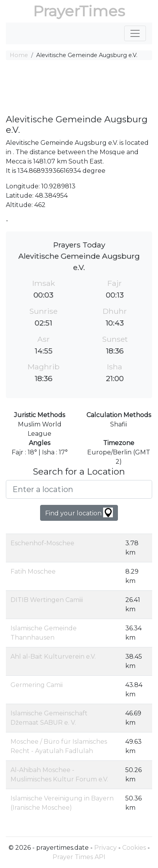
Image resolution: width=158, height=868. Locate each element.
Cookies (134, 848)
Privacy (105, 848)
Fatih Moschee (33, 571)
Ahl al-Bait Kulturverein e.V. (53, 657)
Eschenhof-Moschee (42, 543)
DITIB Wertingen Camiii (47, 600)
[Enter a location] (79, 489)
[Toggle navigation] (135, 33)
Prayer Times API (79, 857)
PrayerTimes (79, 11)
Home (19, 55)
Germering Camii (37, 685)
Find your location (79, 512)
